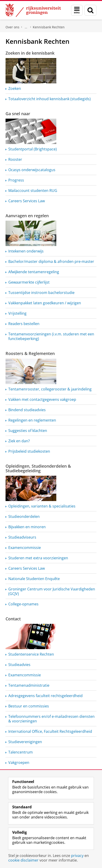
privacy (77, 856)
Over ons (12, 27)
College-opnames (23, 604)
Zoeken (15, 88)
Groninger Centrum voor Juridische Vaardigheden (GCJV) (52, 591)
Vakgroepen (19, 762)
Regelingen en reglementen (32, 420)
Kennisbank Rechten (49, 27)
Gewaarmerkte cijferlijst (29, 282)
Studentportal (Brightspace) (33, 149)
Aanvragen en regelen (27, 216)
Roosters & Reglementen (30, 353)
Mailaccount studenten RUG (33, 191)
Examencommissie (25, 548)
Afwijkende (34, 272)
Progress (16, 180)
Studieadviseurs (22, 537)
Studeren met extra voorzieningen (38, 558)
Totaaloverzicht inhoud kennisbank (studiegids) (49, 99)
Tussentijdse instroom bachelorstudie (41, 293)
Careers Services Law (27, 201)
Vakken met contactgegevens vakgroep (42, 399)
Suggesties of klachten (28, 431)
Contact (13, 619)
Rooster (15, 159)
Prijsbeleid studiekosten (29, 451)
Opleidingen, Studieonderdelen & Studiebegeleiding (38, 468)
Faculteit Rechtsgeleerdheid (26, 27)
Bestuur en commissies (29, 706)
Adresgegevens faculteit (45, 696)
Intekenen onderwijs (26, 251)
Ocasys (32, 170)
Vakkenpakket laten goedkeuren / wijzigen (45, 303)
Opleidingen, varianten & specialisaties (42, 506)
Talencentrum (21, 752)
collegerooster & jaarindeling (50, 389)
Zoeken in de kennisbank (30, 53)
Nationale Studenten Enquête (34, 579)
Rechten (31, 654)
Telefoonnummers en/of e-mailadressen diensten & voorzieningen (51, 719)
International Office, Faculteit (50, 731)
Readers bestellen (24, 324)
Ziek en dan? (19, 441)
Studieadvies (19, 665)
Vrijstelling (17, 313)
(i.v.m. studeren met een (51, 336)
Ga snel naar (18, 114)
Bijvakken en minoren (27, 527)
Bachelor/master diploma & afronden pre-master (51, 261)
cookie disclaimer (23, 860)
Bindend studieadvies (27, 410)
